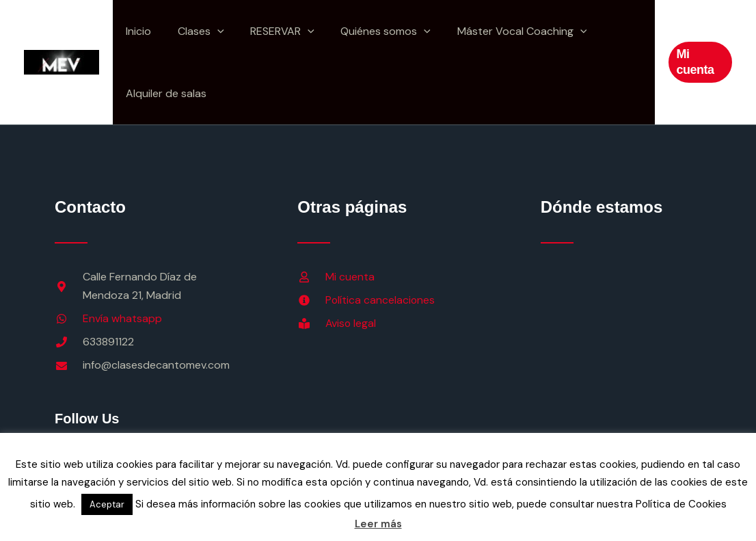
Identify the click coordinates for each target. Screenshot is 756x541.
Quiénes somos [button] (370, 31)
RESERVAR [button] (271, 31)
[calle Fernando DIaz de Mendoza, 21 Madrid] (621, 360)
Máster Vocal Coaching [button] (502, 31)
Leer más (378, 524)
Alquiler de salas (164, 93)
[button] (211, 31)
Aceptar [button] (107, 504)
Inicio (136, 31)
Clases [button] (194, 31)
